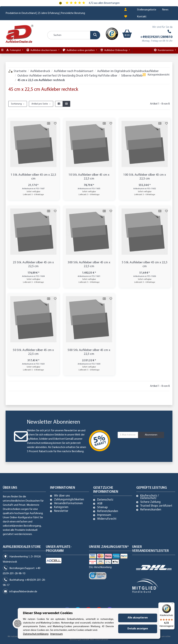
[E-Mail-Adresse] (128, 435)
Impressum (104, 515)
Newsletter (61, 511)
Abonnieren (151, 435)
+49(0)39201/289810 (156, 37)
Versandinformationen (68, 503)
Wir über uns (62, 496)
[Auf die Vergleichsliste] (48, 123)
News (165, 10)
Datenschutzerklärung (40, 443)
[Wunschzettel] (126, 17)
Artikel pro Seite (40, 104)
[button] (126, 10)
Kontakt (142, 17)
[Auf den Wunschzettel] (55, 123)
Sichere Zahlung (150, 502)
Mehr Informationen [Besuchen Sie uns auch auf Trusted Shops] (99, 640)
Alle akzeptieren (138, 618)
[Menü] (172, 605)
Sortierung (16, 104)
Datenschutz (105, 500)
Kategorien (61, 507)
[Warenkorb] (125, 34)
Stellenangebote (147, 10)
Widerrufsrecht (107, 519)
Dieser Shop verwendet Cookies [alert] (48, 613)
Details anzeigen (138, 629)
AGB (100, 504)
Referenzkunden (108, 511)
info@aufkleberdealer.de (23, 592)
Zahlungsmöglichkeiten (69, 500)
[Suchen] (74, 35)
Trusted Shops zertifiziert (156, 506)
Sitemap (102, 507)
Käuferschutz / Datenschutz (150, 497)
